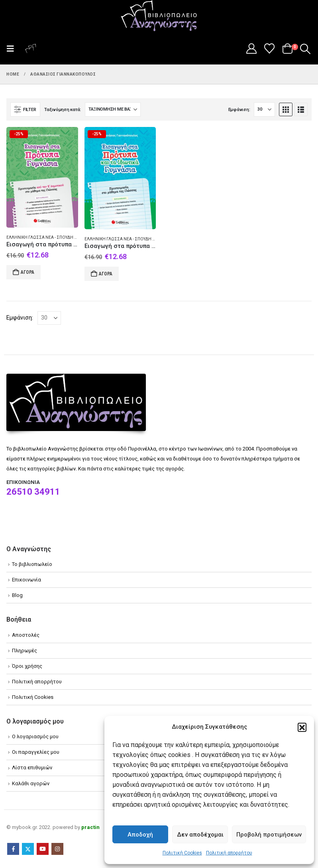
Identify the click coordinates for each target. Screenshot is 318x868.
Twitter (28, 849)
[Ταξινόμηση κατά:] (113, 109)
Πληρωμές (25, 651)
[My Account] (251, 49)
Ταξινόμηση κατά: (63, 110)
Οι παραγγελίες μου (36, 752)
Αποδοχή (140, 835)
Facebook (13, 849)
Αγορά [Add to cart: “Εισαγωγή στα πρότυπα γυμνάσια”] (27, 272)
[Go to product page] (42, 177)
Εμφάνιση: (239, 110)
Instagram (57, 849)
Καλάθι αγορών (31, 783)
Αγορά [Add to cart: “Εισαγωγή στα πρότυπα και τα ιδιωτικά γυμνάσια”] (106, 274)
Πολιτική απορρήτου (229, 853)
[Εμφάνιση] (264, 109)
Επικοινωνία (26, 580)
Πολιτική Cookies (182, 853)
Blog (17, 595)
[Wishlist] (270, 49)
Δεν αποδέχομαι (200, 835)
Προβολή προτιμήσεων (269, 835)
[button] (302, 727)
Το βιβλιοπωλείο (32, 564)
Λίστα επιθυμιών (32, 768)
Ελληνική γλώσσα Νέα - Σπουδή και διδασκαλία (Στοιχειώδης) (72, 237)
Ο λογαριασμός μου (35, 736)
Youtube (43, 849)
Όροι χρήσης (27, 666)
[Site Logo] (159, 16)
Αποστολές (26, 635)
